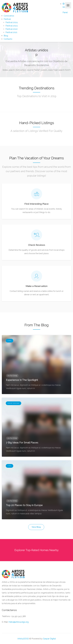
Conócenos (9, 16)
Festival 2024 (12, 22)
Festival (7, 19)
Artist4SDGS (23, 639)
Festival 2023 (12, 26)
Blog (6, 36)
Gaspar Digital (49, 639)
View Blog (36, 527)
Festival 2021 (11, 32)
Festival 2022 (12, 29)
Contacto (8, 39)
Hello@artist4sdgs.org (19, 622)
